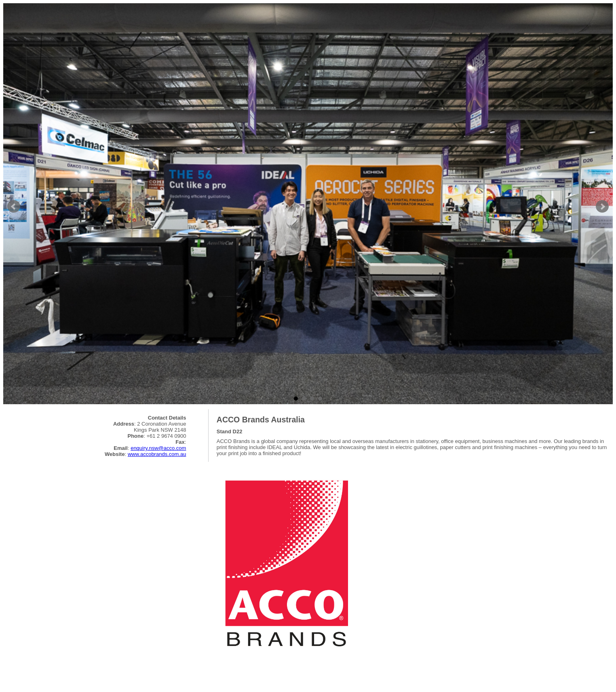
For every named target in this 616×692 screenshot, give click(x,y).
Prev (14, 207)
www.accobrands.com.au (157, 454)
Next (602, 207)
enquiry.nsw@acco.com (158, 448)
